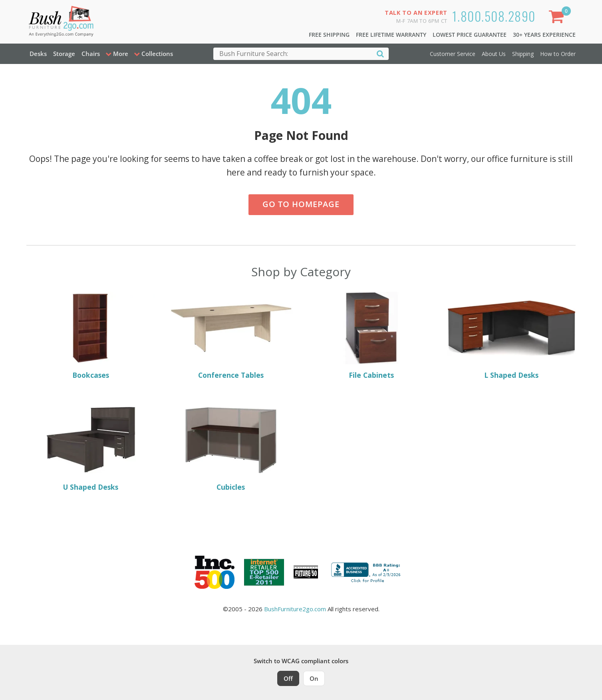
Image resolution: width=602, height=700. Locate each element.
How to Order (558, 54)
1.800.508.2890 (494, 16)
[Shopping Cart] (558, 18)
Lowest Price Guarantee (470, 35)
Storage (64, 54)
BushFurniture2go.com (295, 609)
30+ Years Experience (544, 35)
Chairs (91, 54)
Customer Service (453, 54)
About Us (494, 54)
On (314, 678)
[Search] (380, 53)
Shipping (523, 54)
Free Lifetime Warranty (391, 35)
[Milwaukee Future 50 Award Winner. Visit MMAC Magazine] (306, 572)
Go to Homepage (301, 204)
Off (288, 678)
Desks (38, 54)
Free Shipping (329, 35)
